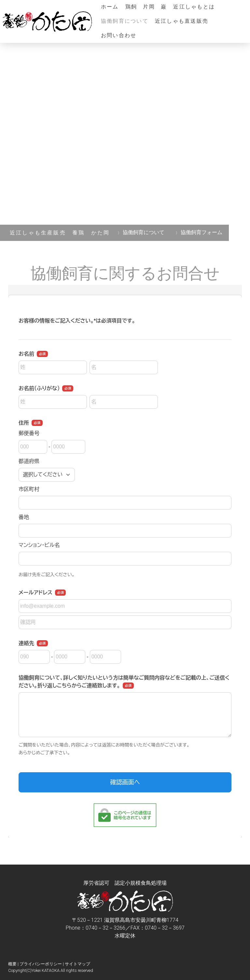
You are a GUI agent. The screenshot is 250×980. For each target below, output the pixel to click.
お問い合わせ (119, 36)
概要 (12, 964)
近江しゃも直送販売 (182, 21)
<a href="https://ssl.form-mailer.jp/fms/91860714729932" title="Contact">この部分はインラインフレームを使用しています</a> (125, 561)
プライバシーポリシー (41, 964)
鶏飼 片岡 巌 (146, 7)
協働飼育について (125, 21)
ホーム (110, 7)
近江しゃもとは (194, 7)
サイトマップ (77, 964)
